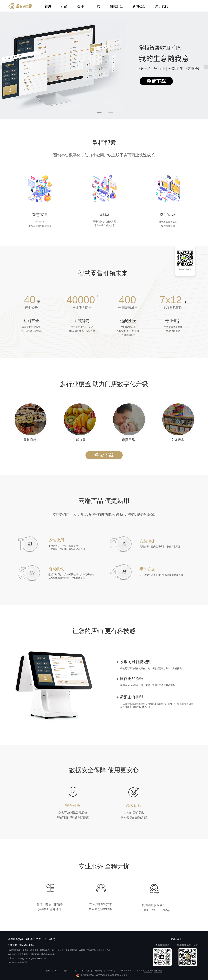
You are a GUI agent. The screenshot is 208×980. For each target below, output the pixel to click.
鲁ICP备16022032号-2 (117, 975)
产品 (64, 6)
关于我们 (162, 6)
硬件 (80, 6)
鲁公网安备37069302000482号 (94, 975)
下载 (97, 6)
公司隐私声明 (126, 971)
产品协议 (148, 971)
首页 (48, 6)
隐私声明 (158, 971)
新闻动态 (139, 6)
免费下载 (104, 455)
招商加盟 (116, 6)
